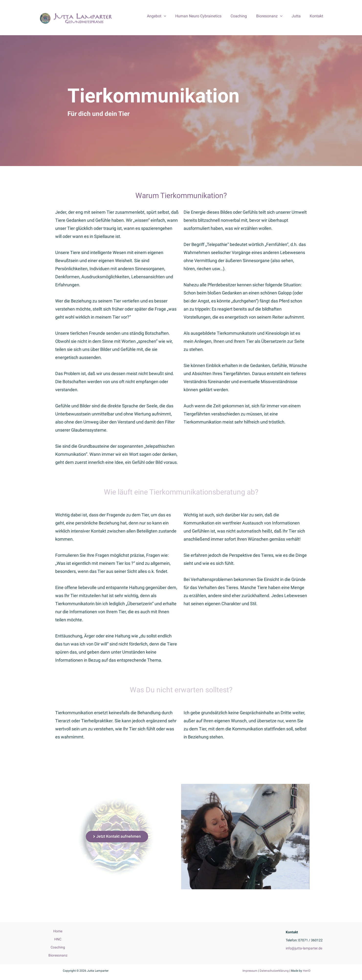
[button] (117, 837)
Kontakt (317, 16)
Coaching (243, 16)
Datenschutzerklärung (274, 971)
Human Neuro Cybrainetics (204, 16)
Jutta (298, 16)
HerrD (307, 971)
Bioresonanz (273, 16)
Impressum (250, 971)
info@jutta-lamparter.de (304, 948)
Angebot (164, 16)
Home (58, 931)
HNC (58, 939)
